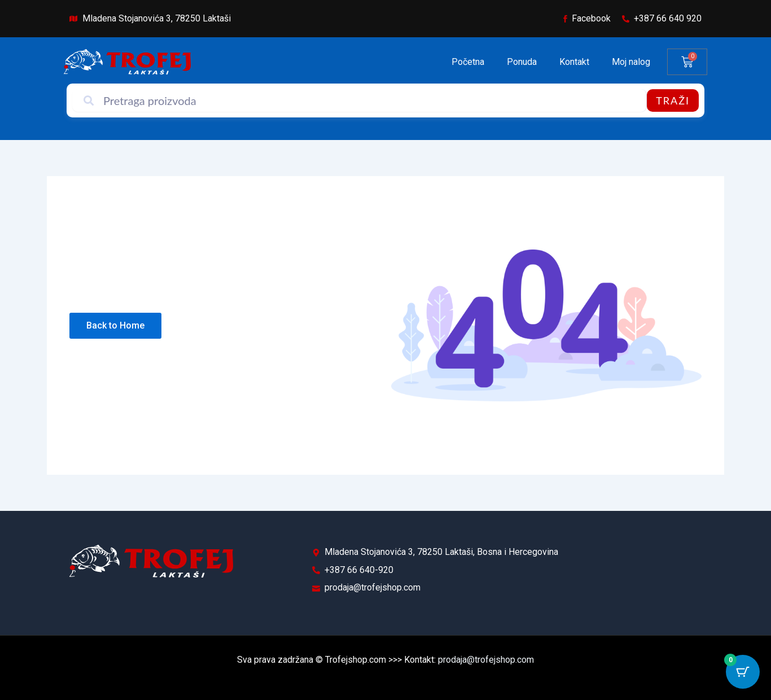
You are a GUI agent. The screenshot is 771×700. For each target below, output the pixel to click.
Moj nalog (631, 62)
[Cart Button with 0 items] (743, 672)
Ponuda (522, 62)
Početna (468, 62)
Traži (673, 100)
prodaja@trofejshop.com (486, 660)
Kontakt (574, 62)
